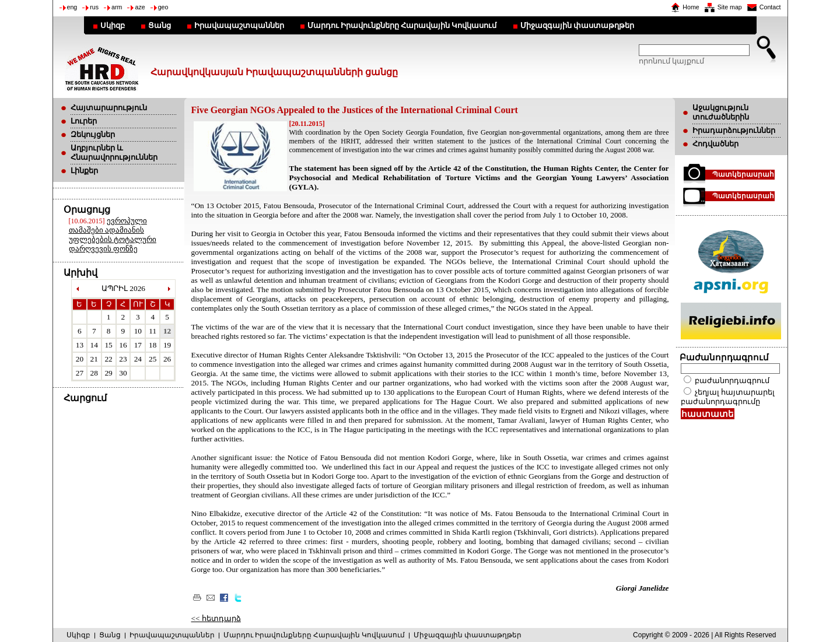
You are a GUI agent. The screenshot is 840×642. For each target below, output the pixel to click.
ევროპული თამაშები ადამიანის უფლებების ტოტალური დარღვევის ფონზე (113, 235)
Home (691, 7)
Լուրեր (84, 121)
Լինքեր (84, 171)
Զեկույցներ (93, 134)
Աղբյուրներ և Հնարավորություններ (114, 152)
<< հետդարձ (216, 618)
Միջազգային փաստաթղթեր (577, 25)
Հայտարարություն (109, 108)
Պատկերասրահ (743, 174)
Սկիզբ (113, 25)
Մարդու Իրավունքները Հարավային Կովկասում (402, 25)
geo (163, 7)
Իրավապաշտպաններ (239, 25)
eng (72, 7)
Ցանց (160, 25)
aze (140, 7)
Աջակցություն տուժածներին (721, 112)
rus (94, 7)
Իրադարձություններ (734, 130)
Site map (730, 7)
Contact (770, 7)
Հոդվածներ (715, 144)
